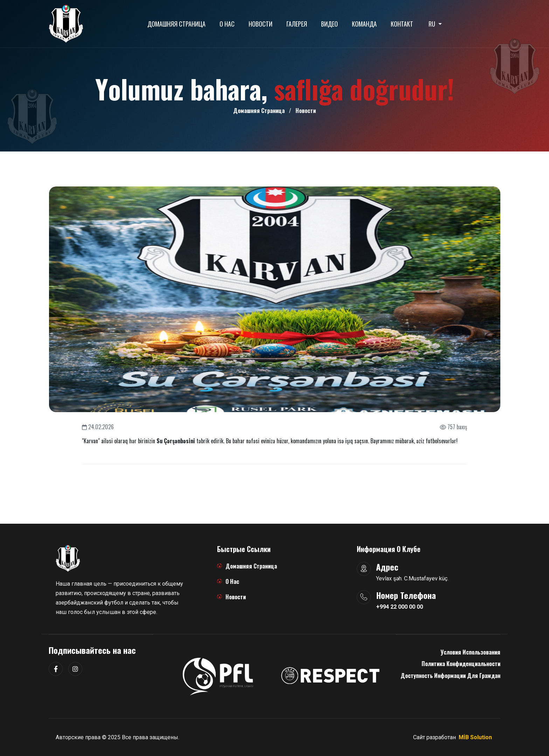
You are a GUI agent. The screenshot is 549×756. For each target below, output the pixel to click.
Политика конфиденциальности (461, 664)
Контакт (402, 24)
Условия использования (470, 652)
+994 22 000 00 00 (399, 607)
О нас (227, 24)
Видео (329, 24)
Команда (364, 24)
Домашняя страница (176, 24)
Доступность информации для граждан (450, 676)
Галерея (297, 24)
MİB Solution (475, 737)
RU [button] (433, 24)
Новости (260, 24)
